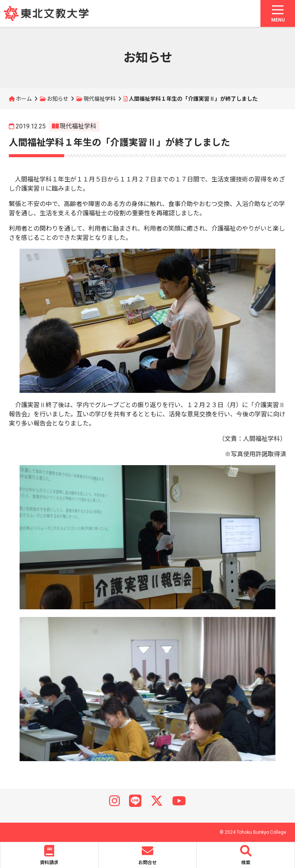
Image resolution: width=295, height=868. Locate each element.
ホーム (24, 99)
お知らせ (58, 99)
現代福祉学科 (99, 99)
